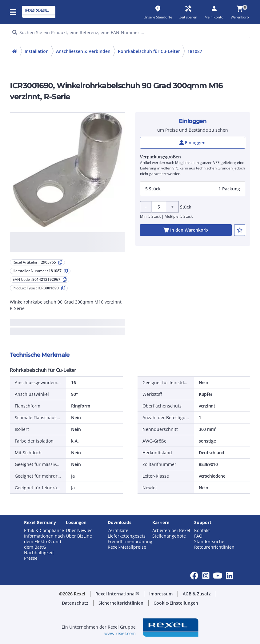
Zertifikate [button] (118, 531)
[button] (14, 12)
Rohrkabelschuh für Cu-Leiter (149, 51)
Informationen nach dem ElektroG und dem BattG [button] (44, 542)
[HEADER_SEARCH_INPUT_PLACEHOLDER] (130, 32)
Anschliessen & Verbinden (83, 51)
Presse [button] (31, 558)
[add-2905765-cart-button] (186, 230)
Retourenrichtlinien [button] (214, 547)
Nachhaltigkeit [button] (39, 553)
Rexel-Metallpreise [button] (127, 547)
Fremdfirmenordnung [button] (130, 542)
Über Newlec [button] (79, 531)
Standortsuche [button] (209, 542)
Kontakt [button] (202, 531)
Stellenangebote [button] (169, 536)
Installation (37, 51)
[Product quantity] (159, 207)
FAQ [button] (198, 536)
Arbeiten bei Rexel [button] (171, 531)
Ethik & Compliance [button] (44, 531)
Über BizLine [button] (79, 536)
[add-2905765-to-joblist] (240, 230)
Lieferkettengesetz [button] (127, 536)
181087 (195, 51)
